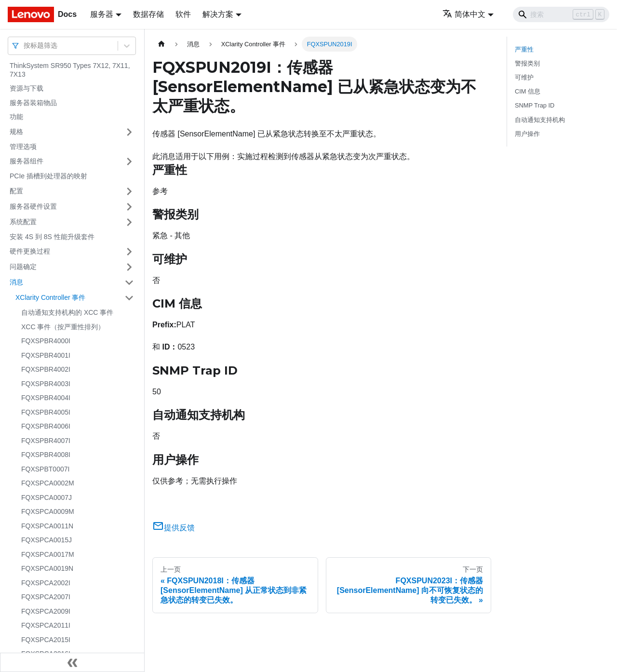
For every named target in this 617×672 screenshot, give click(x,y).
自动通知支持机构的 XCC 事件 (67, 312)
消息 (16, 282)
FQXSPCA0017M (48, 554)
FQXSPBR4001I (46, 355)
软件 (183, 14)
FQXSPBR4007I (46, 441)
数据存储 (148, 14)
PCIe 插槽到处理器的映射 (48, 176)
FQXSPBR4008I (46, 455)
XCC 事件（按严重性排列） (63, 327)
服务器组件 (27, 161)
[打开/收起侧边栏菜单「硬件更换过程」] (129, 252)
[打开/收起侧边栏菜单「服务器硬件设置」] (129, 207)
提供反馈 (174, 528)
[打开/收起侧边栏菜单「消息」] (129, 282)
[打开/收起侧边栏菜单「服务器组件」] (129, 161)
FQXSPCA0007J (47, 497)
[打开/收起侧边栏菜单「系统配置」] (129, 222)
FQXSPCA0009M (48, 511)
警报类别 (527, 63)
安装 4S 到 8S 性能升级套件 (52, 237)
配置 (16, 191)
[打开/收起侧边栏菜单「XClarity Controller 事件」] (129, 298)
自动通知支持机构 (540, 120)
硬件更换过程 (30, 251)
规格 (16, 132)
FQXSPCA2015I (46, 640)
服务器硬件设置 (33, 206)
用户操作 (527, 134)
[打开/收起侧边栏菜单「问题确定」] (129, 267)
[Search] (561, 14)
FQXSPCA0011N (47, 526)
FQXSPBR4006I (46, 426)
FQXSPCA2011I (46, 625)
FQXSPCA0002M (48, 483)
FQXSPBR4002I (46, 369)
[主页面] (161, 44)
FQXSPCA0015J (47, 540)
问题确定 (23, 267)
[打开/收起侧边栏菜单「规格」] (129, 132)
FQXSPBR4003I (46, 384)
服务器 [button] (102, 14)
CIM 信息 (528, 91)
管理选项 (23, 147)
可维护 (524, 77)
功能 (16, 117)
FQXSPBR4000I (46, 341)
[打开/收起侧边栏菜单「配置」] (129, 191)
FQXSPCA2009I (46, 611)
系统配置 (23, 222)
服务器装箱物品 (33, 103)
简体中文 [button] (464, 14)
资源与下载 (27, 88)
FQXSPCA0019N (47, 568)
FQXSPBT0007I (45, 469)
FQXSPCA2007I (46, 597)
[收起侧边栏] (72, 662)
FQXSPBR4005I (46, 412)
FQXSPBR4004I (46, 398)
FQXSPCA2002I (46, 583)
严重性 (524, 49)
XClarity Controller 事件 (50, 297)
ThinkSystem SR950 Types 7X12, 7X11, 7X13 (70, 70)
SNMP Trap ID (535, 105)
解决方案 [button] (218, 14)
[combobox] (25, 46)
